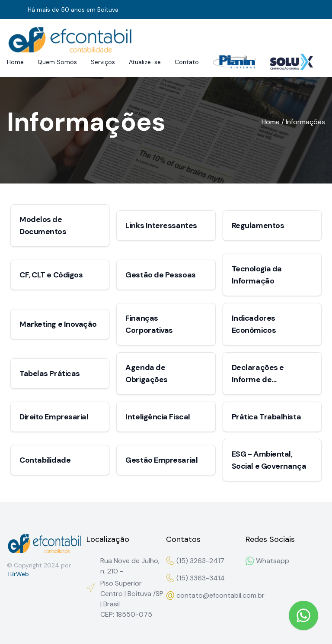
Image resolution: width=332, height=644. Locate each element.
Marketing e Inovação (58, 324)
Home (15, 62)
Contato (187, 62)
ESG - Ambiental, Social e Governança (269, 460)
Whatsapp (267, 561)
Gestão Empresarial (161, 460)
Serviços (103, 62)
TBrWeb (18, 574)
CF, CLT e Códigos (51, 275)
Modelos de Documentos (43, 225)
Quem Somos (57, 62)
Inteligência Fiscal (158, 417)
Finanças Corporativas (149, 324)
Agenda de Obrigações (147, 374)
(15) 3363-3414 (195, 578)
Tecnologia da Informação (257, 275)
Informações (305, 122)
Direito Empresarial (54, 417)
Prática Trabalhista (266, 417)
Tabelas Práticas (50, 374)
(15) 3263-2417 (195, 561)
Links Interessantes (161, 225)
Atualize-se (145, 62)
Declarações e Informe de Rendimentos (258, 374)
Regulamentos (258, 225)
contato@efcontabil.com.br (206, 595)
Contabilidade (45, 460)
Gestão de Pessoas (160, 275)
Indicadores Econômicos (254, 324)
